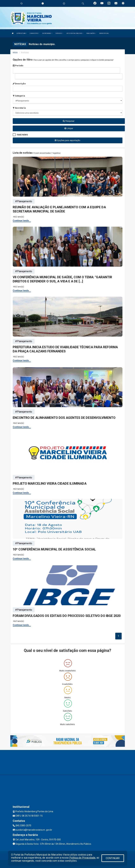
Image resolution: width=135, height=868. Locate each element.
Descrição (19, 84)
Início (15, 52)
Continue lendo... (22, 221)
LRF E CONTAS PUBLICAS (75, 33)
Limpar (69, 128)
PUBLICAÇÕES (91, 33)
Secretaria (19, 108)
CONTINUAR (113, 858)
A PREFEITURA (22, 33)
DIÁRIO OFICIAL (104, 33)
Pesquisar (69, 121)
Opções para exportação (67, 140)
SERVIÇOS (59, 33)
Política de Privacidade (82, 858)
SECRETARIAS (47, 33)
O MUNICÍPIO (34, 33)
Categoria (19, 96)
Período (18, 66)
